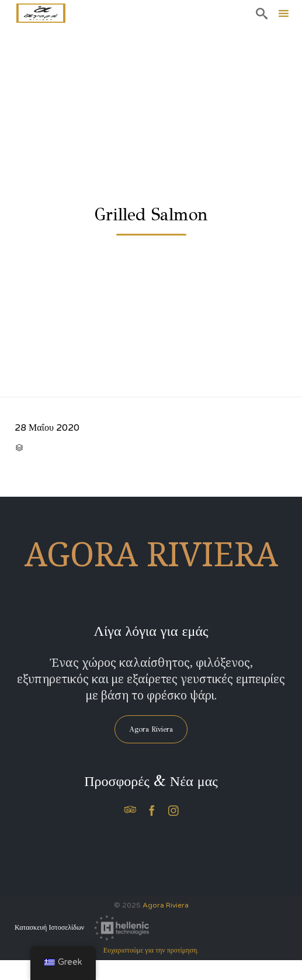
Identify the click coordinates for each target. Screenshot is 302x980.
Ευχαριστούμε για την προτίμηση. (151, 950)
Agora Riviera (166, 905)
